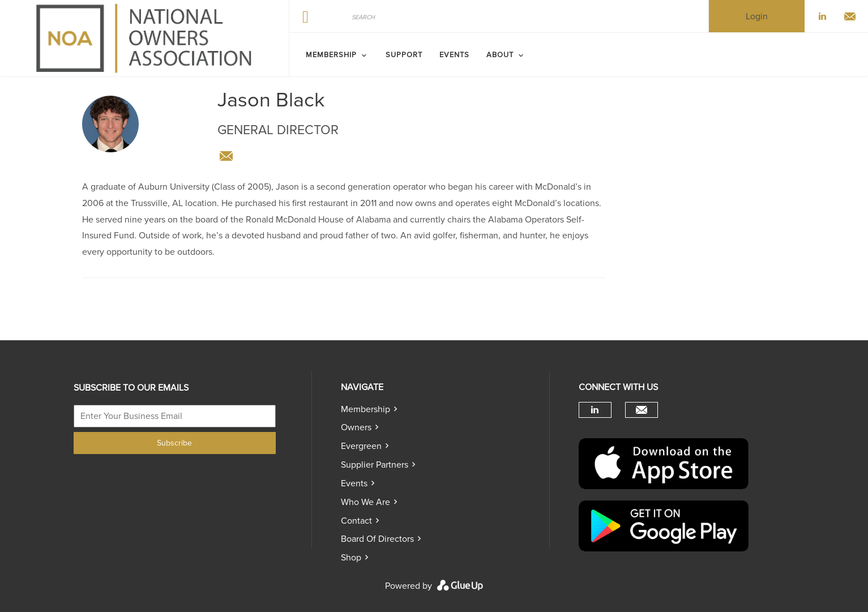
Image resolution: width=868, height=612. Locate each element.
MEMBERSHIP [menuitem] (331, 55)
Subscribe (174, 443)
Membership (365, 409)
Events (354, 483)
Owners (356, 427)
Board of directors (377, 539)
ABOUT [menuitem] (500, 55)
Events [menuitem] (454, 55)
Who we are (365, 502)
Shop (351, 558)
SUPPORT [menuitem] (404, 55)
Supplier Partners (375, 465)
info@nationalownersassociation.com (226, 156)
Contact (356, 521)
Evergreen (361, 446)
